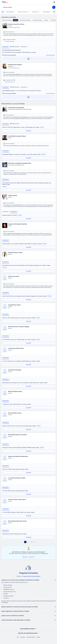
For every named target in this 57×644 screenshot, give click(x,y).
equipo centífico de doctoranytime (32, 576)
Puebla (16, 20)
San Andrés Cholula (25, 20)
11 (32, 542)
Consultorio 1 (6, 47)
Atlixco (46, 20)
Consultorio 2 (24, 47)
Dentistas (23, 637)
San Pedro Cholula (37, 20)
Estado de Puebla (7, 20)
